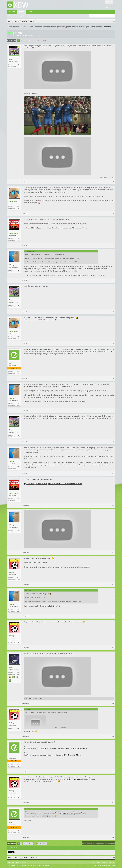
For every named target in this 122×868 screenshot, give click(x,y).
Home (98, 863)
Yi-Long (11, 265)
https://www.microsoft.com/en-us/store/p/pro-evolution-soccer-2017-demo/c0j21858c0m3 (53, 755)
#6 (114, 344)
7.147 (19, 270)
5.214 (19, 578)
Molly (32, 35)
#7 (114, 378)
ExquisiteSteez (14, 233)
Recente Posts (27, 16)
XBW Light (11, 863)
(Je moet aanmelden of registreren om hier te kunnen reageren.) (99, 843)
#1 (114, 182)
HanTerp (11, 572)
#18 (113, 771)
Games (19, 35)
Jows (10, 363)
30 (38, 41)
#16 (113, 703)
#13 (113, 584)
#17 (113, 736)
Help (93, 863)
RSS (113, 863)
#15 (113, 648)
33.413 (18, 673)
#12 (113, 552)
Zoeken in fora (15, 16)
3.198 (19, 238)
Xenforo (24, 863)
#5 (114, 312)
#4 (114, 280)
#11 (113, 505)
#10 (113, 473)
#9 (114, 442)
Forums (22, 12)
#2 (114, 213)
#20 (113, 838)
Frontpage (12, 12)
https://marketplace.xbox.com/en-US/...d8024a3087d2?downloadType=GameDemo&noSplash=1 (55, 749)
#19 (113, 803)
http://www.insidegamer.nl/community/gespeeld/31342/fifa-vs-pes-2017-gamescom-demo (53, 484)
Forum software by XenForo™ (22, 866)
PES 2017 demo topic (73, 779)
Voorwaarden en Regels (101, 866)
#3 (114, 245)
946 (19, 65)
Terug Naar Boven (106, 863)
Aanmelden (109, 2)
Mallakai (26, 698)
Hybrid (11, 667)
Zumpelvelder (13, 201)
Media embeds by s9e (43, 866)
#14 (113, 616)
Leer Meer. (107, 27)
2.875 (19, 372)
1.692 (19, 207)
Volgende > (43, 41)
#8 (114, 410)
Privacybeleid (111, 866)
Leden (30, 12)
